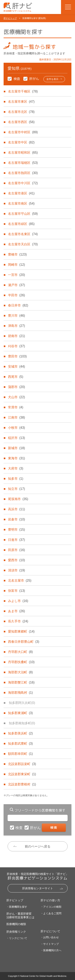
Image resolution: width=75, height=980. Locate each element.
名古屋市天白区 (23, 244)
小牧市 (16, 428)
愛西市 (16, 560)
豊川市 (16, 316)
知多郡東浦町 (20, 713)
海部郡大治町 (20, 672)
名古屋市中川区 (23, 183)
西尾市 (16, 377)
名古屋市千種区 (23, 91)
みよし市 (18, 601)
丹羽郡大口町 (20, 652)
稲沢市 (16, 438)
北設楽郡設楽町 (22, 764)
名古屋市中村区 (23, 132)
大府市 (16, 468)
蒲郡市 (16, 387)
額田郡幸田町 (20, 754)
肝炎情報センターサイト (38, 888)
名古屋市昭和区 (23, 153)
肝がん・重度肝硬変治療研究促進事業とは (20, 915)
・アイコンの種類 (51, 907)
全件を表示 (52, 79)
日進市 (16, 540)
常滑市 (16, 407)
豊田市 (17, 356)
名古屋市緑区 (21, 224)
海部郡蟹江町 (21, 682)
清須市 (16, 570)
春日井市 (18, 305)
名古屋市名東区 (23, 234)
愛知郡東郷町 (21, 631)
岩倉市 (16, 519)
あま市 (16, 611)
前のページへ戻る (38, 846)
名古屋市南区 (21, 203)
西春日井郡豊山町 (24, 642)
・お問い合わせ (50, 937)
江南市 (16, 417)
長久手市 (18, 621)
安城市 (16, 367)
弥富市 (16, 591)
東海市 (16, 458)
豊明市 (16, 530)
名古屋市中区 (21, 142)
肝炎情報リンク (16, 932)
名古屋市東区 (21, 102)
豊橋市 (17, 254)
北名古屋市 (20, 581)
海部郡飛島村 (20, 693)
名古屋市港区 (21, 193)
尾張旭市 (18, 499)
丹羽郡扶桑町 (21, 662)
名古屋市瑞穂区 (23, 163)
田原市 (16, 550)
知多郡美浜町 (20, 733)
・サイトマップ (50, 944)
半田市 (16, 295)
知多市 (16, 479)
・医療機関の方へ (51, 950)
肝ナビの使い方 (50, 900)
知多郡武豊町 (20, 744)
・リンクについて (17, 938)
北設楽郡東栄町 (22, 774)
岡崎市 (16, 265)
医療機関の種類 (16, 924)
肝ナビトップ (10, 18)
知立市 (16, 489)
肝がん (36, 828)
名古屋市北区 (21, 112)
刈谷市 (16, 346)
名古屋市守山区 (23, 214)
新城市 (16, 448)
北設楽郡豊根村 (22, 784)
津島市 (16, 326)
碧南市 (16, 336)
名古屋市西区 (21, 122)
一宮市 (16, 275)
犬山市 (16, 397)
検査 (19, 828)
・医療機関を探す (17, 907)
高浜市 (16, 509)
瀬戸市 (16, 285)
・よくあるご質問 (51, 913)
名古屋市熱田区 (23, 173)
